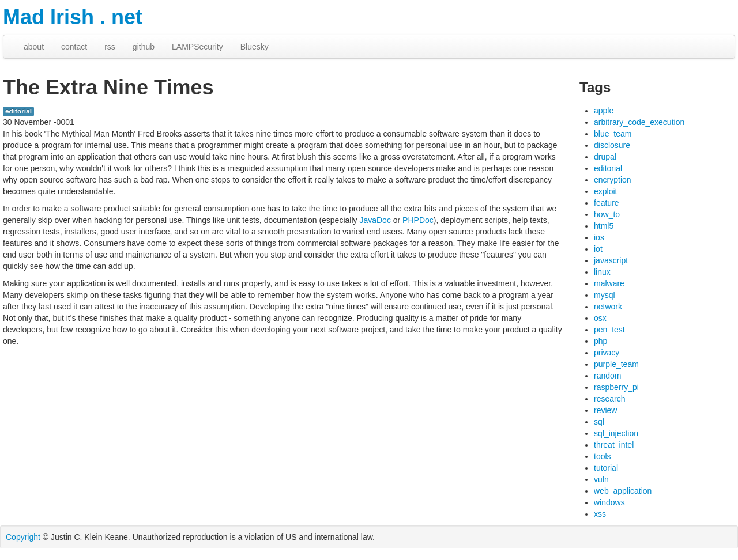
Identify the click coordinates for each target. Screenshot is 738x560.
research (609, 399)
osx (600, 318)
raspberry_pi (616, 387)
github (144, 47)
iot (598, 249)
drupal (605, 157)
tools (603, 456)
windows (609, 502)
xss (600, 514)
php (600, 341)
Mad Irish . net (73, 17)
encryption (613, 180)
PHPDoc (418, 220)
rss (110, 47)
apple (604, 111)
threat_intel (614, 445)
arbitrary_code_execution (639, 122)
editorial (18, 111)
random (607, 376)
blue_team (613, 134)
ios (599, 237)
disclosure (612, 145)
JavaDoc (375, 220)
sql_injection (616, 433)
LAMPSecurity (197, 47)
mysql (605, 295)
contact (74, 47)
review (605, 410)
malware (609, 283)
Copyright (23, 537)
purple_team (616, 364)
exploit (605, 191)
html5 (604, 226)
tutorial (606, 468)
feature (607, 203)
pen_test (609, 330)
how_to (607, 214)
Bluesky (255, 47)
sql (599, 422)
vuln (601, 479)
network (608, 307)
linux (602, 272)
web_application (623, 491)
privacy (607, 353)
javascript (611, 260)
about (34, 47)
